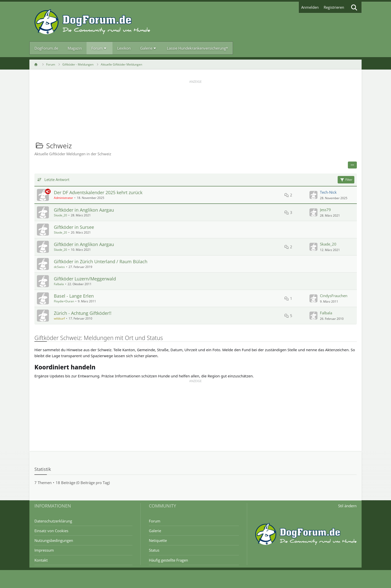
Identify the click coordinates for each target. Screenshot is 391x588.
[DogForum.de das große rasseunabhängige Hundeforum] (92, 22)
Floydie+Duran (64, 301)
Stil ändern (347, 506)
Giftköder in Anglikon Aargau (84, 210)
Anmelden (310, 7)
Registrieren (334, 7)
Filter (346, 180)
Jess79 (325, 210)
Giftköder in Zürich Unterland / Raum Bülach (101, 261)
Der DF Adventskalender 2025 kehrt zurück (98, 192)
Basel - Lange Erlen (74, 296)
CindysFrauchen (333, 296)
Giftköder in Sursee (74, 227)
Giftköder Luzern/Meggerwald (85, 279)
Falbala (59, 284)
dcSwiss (59, 267)
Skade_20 (60, 215)
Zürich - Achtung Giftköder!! (83, 313)
